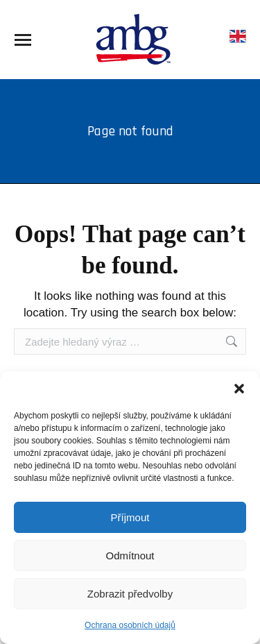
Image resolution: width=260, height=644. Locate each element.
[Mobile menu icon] (23, 40)
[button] (239, 389)
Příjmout (130, 517)
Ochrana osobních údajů (130, 625)
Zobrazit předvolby (130, 594)
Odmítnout (130, 556)
